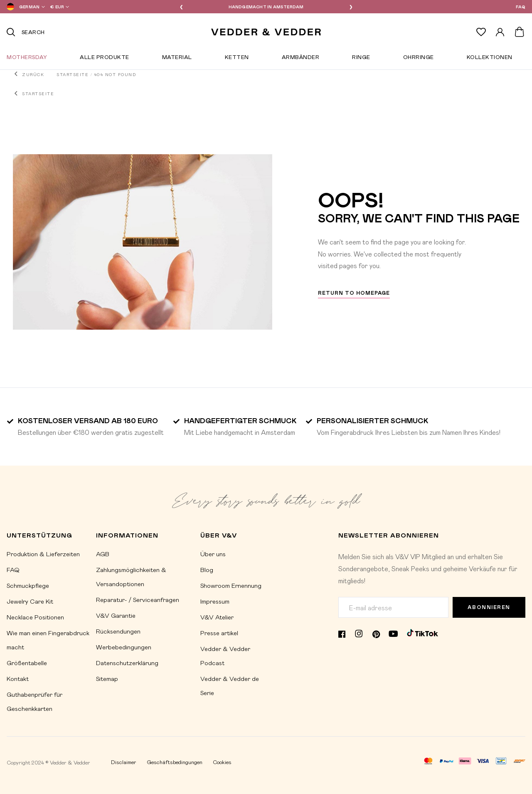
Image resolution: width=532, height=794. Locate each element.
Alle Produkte (105, 59)
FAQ (521, 7)
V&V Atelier (217, 617)
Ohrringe (419, 59)
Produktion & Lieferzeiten (43, 554)
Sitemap (107, 678)
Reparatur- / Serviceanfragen (138, 599)
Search (33, 32)
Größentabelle (27, 663)
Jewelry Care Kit (30, 601)
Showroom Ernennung (231, 585)
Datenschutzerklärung (127, 663)
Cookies (222, 762)
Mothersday (27, 59)
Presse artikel (219, 633)
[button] (24, 7)
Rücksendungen (118, 631)
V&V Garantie (116, 615)
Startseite (73, 74)
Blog (207, 570)
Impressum (215, 601)
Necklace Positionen (35, 617)
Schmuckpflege (28, 585)
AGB (103, 554)
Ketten (237, 59)
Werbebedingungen (124, 647)
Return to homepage (354, 293)
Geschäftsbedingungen (175, 762)
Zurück (33, 74)
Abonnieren (489, 607)
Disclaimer (124, 762)
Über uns (213, 554)
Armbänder (301, 59)
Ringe (361, 59)
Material (177, 59)
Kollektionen (490, 59)
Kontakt (18, 678)
